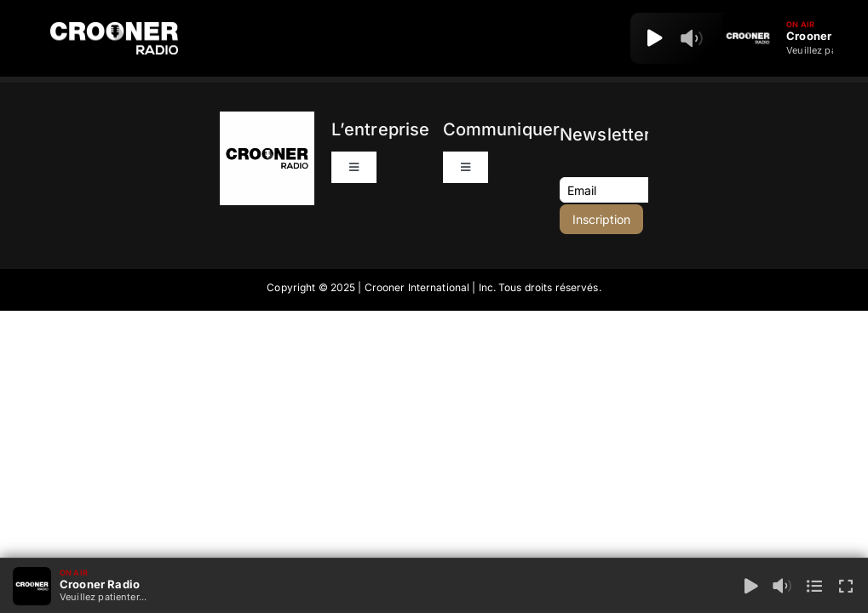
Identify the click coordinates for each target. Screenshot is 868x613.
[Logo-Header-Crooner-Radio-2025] (114, 29)
